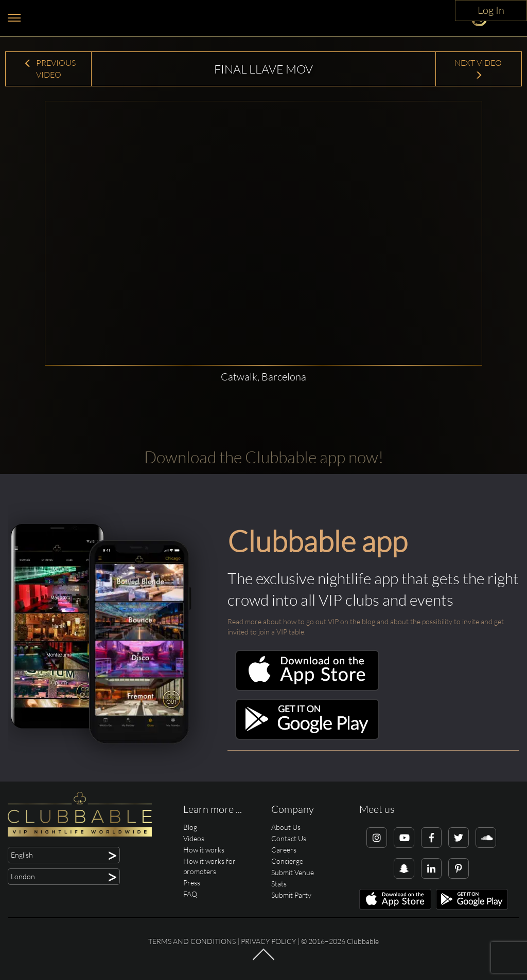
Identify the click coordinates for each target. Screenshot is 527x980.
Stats (279, 884)
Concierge (287, 861)
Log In (491, 10)
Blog (190, 827)
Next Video (479, 69)
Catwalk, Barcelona (263, 377)
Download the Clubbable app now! (264, 457)
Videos (194, 838)
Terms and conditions (192, 941)
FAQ (190, 894)
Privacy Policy (268, 941)
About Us (286, 827)
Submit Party (291, 895)
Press (192, 883)
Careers (284, 850)
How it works (204, 850)
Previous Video (50, 69)
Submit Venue (293, 872)
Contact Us (289, 838)
